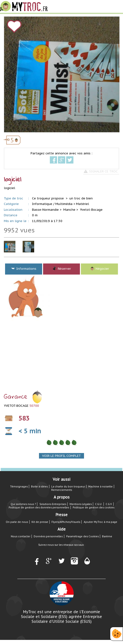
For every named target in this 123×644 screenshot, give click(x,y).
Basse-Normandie (45, 210)
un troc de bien (81, 198)
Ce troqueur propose (48, 198)
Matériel (83, 204)
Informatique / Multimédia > (54, 204)
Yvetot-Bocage (91, 210)
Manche (69, 210)
